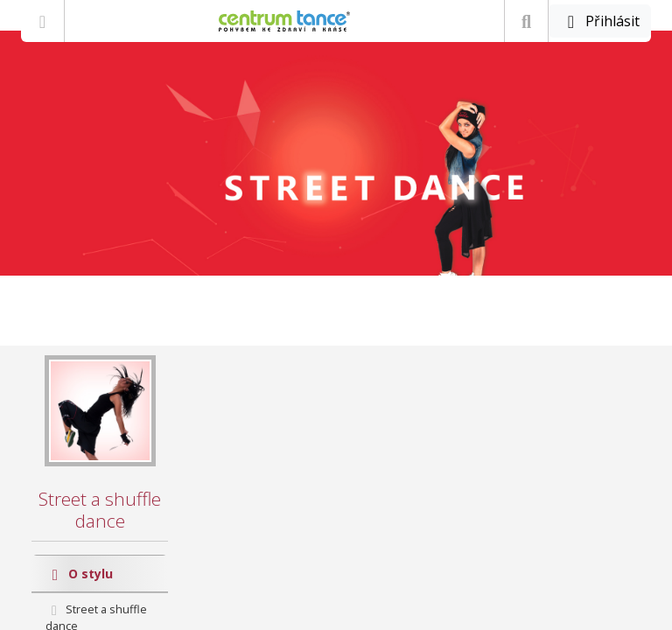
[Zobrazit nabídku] (42, 21)
